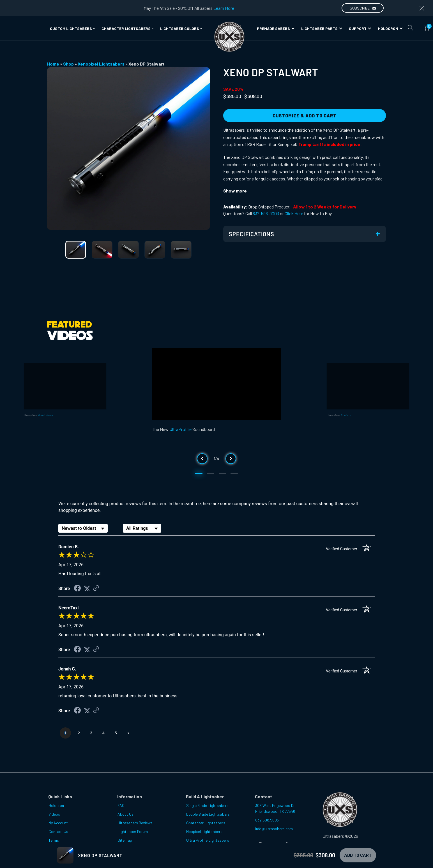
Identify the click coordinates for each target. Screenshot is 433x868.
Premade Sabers (276, 28)
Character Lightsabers (206, 823)
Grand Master (46, 415)
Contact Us (58, 831)
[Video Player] (216, 384)
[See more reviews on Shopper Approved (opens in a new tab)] (96, 589)
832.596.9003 (267, 820)
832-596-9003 (266, 213)
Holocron (390, 28)
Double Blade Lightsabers (208, 814)
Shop (68, 64)
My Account (58, 823)
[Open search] (411, 28)
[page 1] (65, 733)
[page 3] (91, 733)
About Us (125, 814)
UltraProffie (180, 429)
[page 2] (79, 733)
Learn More (224, 8)
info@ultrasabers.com (274, 829)
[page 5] (116, 733)
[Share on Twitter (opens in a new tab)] (87, 589)
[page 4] (103, 733)
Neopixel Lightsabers (204, 831)
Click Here (294, 213)
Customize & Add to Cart (305, 116)
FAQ (121, 805)
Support (360, 28)
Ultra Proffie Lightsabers (208, 840)
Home (53, 64)
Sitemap (125, 840)
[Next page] (128, 733)
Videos (54, 814)
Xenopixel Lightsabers (101, 64)
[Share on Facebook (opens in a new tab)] (77, 589)
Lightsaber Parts (322, 28)
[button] (73, 28)
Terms (54, 840)
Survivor (346, 415)
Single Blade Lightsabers (207, 805)
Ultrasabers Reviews (135, 823)
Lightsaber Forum (133, 831)
